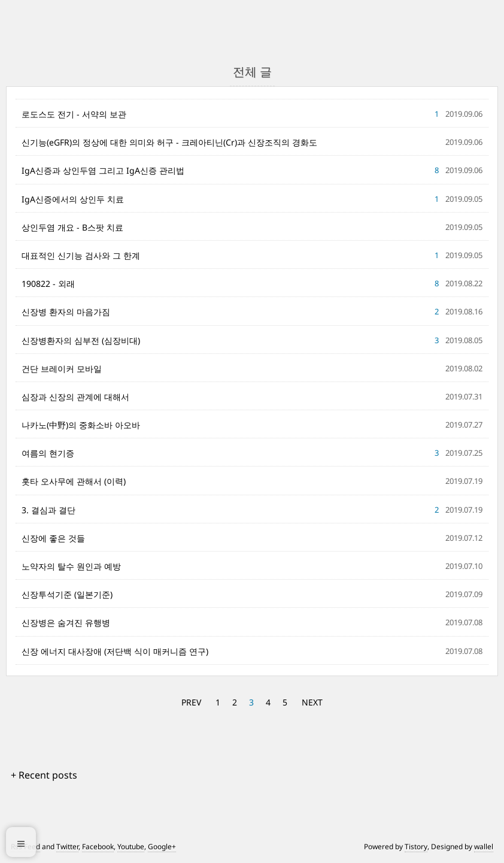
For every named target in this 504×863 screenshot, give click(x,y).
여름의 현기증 (48, 453)
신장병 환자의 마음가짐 (66, 312)
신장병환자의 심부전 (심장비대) (81, 340)
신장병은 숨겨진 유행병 (66, 623)
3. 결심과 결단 (48, 510)
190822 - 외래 (48, 284)
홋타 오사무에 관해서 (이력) (74, 481)
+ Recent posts (44, 775)
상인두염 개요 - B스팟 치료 (72, 227)
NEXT (312, 702)
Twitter (67, 847)
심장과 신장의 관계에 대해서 (75, 397)
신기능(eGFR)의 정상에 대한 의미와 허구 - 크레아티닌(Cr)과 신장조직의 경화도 (169, 142)
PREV (191, 702)
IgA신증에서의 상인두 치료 (73, 199)
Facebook (98, 847)
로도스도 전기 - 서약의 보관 (74, 114)
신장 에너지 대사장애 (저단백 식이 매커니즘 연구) (115, 651)
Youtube (131, 847)
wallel (484, 847)
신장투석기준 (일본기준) (67, 594)
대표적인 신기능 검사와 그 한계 (81, 255)
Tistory (416, 847)
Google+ (162, 847)
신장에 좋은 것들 (53, 538)
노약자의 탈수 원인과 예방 (71, 566)
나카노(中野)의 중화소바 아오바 (81, 425)
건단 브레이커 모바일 (62, 369)
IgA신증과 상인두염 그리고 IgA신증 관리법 (103, 170)
